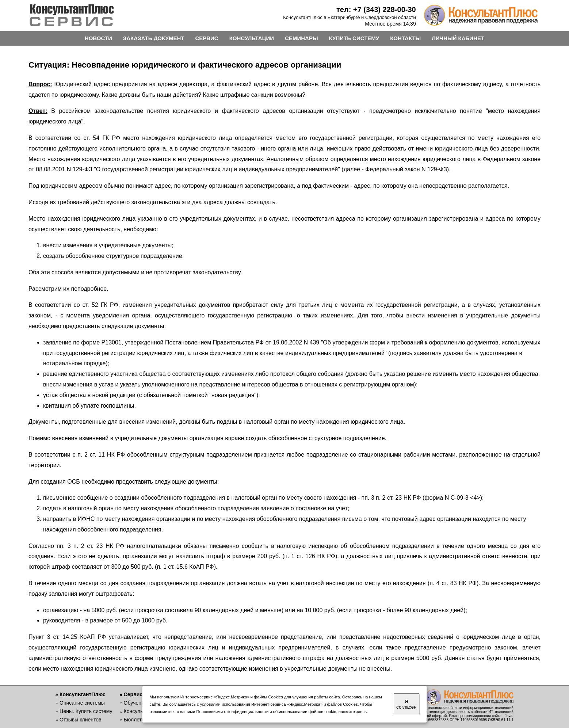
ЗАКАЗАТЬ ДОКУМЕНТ (154, 38)
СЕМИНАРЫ (301, 38)
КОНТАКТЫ (405, 38)
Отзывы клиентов (80, 720)
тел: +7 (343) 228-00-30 (376, 9)
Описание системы (82, 703)
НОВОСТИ (98, 38)
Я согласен (406, 704)
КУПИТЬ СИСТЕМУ (354, 38)
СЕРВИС (207, 38)
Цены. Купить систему (86, 711)
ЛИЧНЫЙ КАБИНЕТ (458, 38)
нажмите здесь (353, 712)
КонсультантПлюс (83, 694)
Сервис (133, 694)
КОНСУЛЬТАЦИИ (252, 38)
